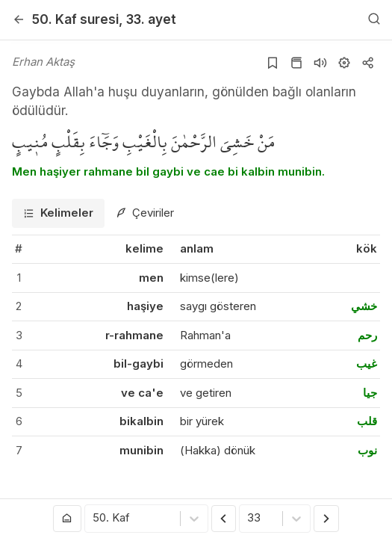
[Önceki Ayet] (224, 519)
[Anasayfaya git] (67, 519)
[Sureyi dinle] (320, 63)
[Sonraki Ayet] (326, 519)
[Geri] (19, 19)
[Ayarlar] (344, 63)
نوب (367, 450)
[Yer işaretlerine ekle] (273, 63)
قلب (367, 421)
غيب (367, 364)
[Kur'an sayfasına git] (296, 63)
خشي (364, 306)
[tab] (58, 213)
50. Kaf (75, 19)
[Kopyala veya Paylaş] (368, 63)
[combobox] (94, 519)
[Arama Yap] (374, 19)
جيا (370, 393)
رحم (367, 335)
